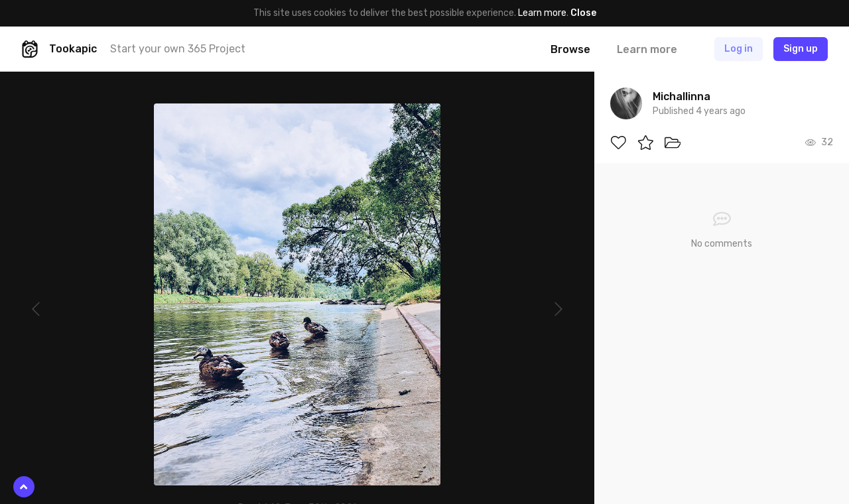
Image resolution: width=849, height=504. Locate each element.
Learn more (542, 13)
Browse (570, 49)
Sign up (801, 49)
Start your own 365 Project (178, 49)
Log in (739, 49)
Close (583, 13)
